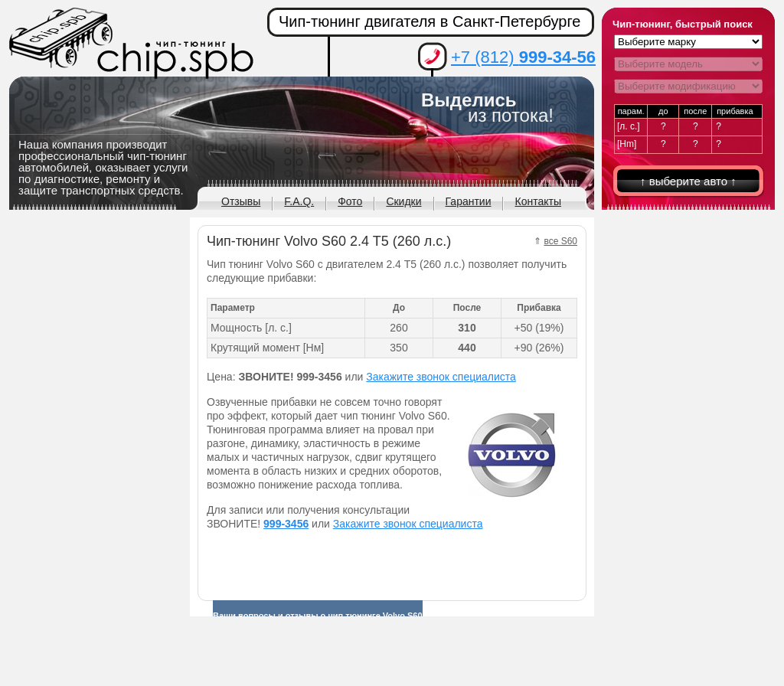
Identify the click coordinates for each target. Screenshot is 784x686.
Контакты (537, 201)
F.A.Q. (299, 201)
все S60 (560, 241)
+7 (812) (523, 57)
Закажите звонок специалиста (441, 377)
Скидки (403, 201)
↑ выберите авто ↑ (688, 181)
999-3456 (286, 524)
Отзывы (241, 201)
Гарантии (469, 201)
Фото (350, 201)
